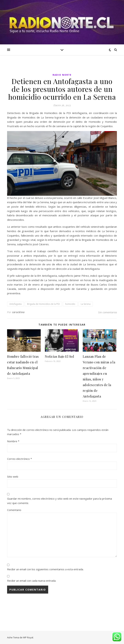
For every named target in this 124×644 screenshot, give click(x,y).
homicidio (70, 304)
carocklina (18, 312)
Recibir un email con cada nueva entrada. (32, 581)
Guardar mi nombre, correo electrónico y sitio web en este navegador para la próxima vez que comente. (60, 501)
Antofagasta (15, 304)
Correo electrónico (19, 459)
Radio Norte (62, 75)
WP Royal (28, 637)
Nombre (13, 441)
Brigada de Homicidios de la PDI (43, 304)
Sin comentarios (108, 312)
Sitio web (13, 477)
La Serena (86, 304)
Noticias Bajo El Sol (59, 356)
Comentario (14, 510)
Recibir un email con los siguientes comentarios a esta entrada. (45, 569)
